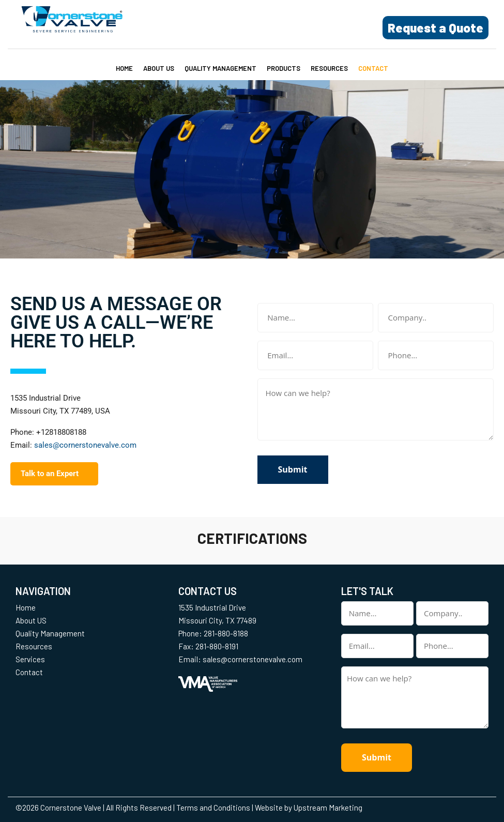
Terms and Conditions (213, 808)
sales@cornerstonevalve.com (85, 445)
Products (284, 68)
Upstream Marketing (328, 808)
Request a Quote (436, 28)
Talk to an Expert (50, 474)
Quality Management (220, 68)
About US (159, 68)
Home (124, 68)
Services (30, 659)
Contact (373, 68)
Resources (329, 68)
